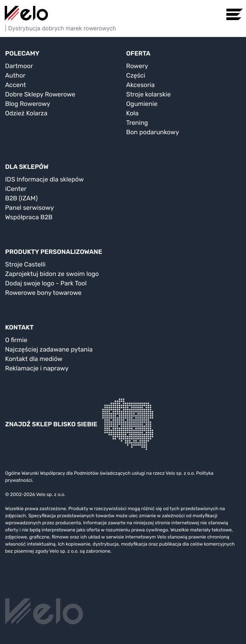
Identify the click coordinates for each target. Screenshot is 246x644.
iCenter (16, 189)
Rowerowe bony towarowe (43, 293)
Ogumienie (142, 104)
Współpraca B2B (29, 217)
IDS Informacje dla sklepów (44, 179)
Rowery (137, 66)
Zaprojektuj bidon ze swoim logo (52, 274)
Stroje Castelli (25, 264)
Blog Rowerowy (28, 104)
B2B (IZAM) (21, 198)
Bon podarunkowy (152, 132)
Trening (137, 123)
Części (136, 75)
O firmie (16, 340)
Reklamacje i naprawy (37, 368)
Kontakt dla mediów (34, 359)
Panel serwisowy (29, 208)
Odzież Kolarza (26, 113)
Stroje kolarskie (148, 94)
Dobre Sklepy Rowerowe (40, 94)
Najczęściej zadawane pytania (49, 349)
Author (15, 75)
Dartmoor (19, 66)
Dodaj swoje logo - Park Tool (46, 283)
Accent (16, 85)
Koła (132, 113)
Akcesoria (140, 85)
